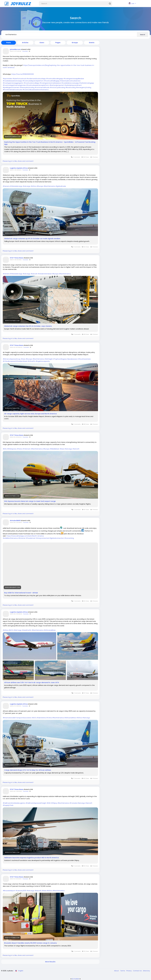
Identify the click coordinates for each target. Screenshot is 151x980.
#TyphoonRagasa (60, 359)
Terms (123, 971)
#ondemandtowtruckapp (36, 79)
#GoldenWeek (22, 361)
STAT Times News (17, 258)
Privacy (129, 971)
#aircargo (27, 186)
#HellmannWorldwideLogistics (14, 803)
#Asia (23, 359)
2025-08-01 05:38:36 (16, 614)
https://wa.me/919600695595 (23, 74)
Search (143, 35)
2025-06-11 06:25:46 (16, 791)
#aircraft (34, 274)
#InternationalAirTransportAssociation (17, 718)
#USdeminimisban (45, 274)
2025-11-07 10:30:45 (15, 51)
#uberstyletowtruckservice (70, 81)
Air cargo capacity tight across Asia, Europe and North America (30, 414)
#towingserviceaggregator (13, 83)
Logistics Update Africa (19, 168)
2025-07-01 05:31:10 (15, 706)
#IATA (11, 630)
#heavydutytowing (27, 87)
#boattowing (71, 87)
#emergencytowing (84, 87)
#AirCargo (18, 630)
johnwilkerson (15, 49)
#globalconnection (57, 538)
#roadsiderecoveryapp (70, 83)
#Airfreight (49, 359)
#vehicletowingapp (87, 83)
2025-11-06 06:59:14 (16, 170)
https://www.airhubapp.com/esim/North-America (25, 536)
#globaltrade (61, 186)
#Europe (40, 186)
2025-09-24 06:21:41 (16, 437)
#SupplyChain (8, 805)
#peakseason (72, 359)
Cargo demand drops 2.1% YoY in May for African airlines (28, 770)
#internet (22, 538)
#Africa (34, 186)
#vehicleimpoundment (73, 85)
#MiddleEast (55, 449)
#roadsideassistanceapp (12, 81)
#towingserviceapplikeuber (74, 79)
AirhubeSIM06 (15, 521)
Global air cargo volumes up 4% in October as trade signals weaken (32, 239)
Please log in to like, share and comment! (18, 161)
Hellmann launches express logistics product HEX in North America (31, 858)
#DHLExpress (12, 449)
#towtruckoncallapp (31, 83)
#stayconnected (43, 538)
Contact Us (138, 971)
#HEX (49, 803)
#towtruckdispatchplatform (33, 81)
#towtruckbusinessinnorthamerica (36, 90)
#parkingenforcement (11, 87)
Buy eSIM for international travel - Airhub (21, 593)
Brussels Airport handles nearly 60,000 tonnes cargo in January (31, 943)
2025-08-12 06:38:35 (16, 522)
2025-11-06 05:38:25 (16, 260)
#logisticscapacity (43, 361)
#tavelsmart (31, 538)
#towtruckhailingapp (52, 81)
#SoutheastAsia (84, 359)
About (117, 971)
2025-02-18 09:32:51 (16, 879)
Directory (146, 971)
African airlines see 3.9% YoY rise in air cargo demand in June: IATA (32, 683)
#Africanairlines (50, 630)
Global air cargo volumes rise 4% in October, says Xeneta (28, 326)
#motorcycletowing (58, 87)
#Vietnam (27, 449)
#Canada (73, 803)
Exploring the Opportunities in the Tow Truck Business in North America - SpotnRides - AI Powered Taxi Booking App (50, 143)
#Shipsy (54, 803)
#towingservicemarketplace (50, 83)
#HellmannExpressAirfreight (36, 803)
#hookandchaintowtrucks (12, 90)
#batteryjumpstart (57, 85)
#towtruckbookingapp (55, 79)
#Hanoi (20, 449)
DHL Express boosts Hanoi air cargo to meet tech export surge (30, 501)
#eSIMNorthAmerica (10, 538)
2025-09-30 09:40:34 (16, 347)
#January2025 (21, 891)
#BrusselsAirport (9, 891)
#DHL (5, 449)
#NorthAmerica (49, 186)
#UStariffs (31, 361)
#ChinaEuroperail (9, 361)
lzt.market (75, 979)
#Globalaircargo (16, 186)
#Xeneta (6, 186)
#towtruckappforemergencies (14, 85)
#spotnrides (7, 79)
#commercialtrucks (42, 87)
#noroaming (69, 538)
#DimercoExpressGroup (12, 359)
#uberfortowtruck (19, 79)
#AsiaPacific (27, 630)
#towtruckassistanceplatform (38, 85)
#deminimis (41, 718)
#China (49, 718)
